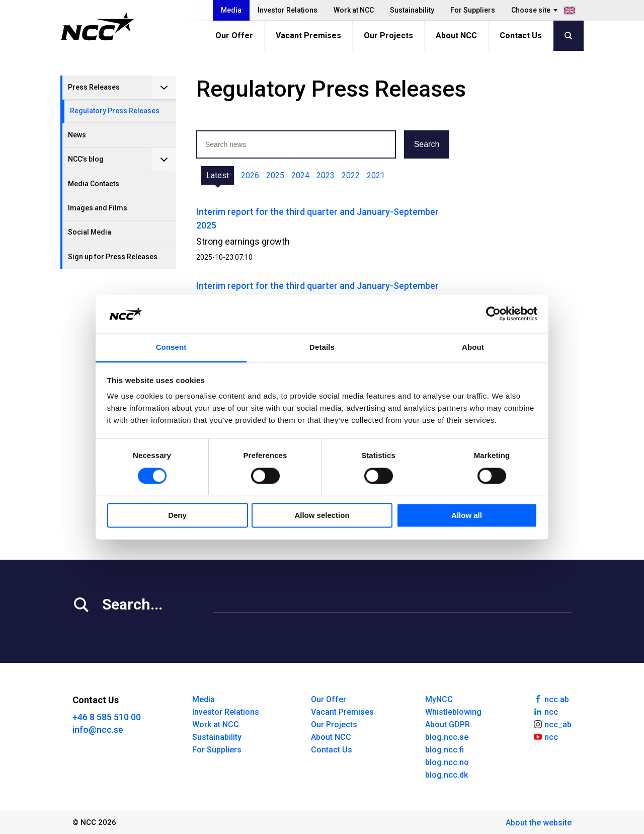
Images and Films (98, 208)
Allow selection (322, 516)
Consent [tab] (171, 348)
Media (231, 10)
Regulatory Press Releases (115, 111)
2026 (250, 175)
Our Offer (234, 35)
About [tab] (473, 348)
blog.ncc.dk (447, 775)
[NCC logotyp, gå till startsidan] (97, 27)
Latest (218, 175)
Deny (177, 516)
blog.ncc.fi (445, 750)
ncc (545, 711)
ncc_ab (552, 724)
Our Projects (388, 35)
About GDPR (448, 725)
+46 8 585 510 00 (107, 717)
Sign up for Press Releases (113, 257)
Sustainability (412, 10)
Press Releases (94, 87)
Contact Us (521, 35)
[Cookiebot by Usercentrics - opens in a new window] (493, 314)
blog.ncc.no (447, 762)
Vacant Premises (308, 35)
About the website (539, 823)
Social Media (90, 232)
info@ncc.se (98, 730)
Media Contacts (94, 184)
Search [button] (427, 144)
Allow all (467, 516)
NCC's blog (86, 159)
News (77, 135)
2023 (326, 175)
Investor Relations (288, 10)
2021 (376, 175)
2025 (275, 175)
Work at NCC (354, 10)
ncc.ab (551, 699)
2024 (300, 175)
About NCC (456, 35)
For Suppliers (473, 10)
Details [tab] (322, 348)
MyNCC (439, 699)
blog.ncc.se (447, 737)
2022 (351, 175)
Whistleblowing (453, 712)
